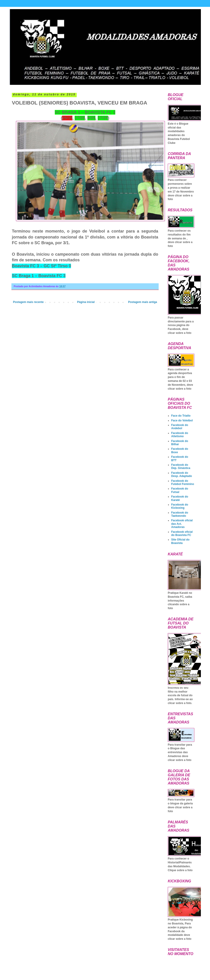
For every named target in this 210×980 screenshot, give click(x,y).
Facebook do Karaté (180, 498)
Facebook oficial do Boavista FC (182, 533)
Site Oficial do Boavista (180, 541)
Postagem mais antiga (143, 302)
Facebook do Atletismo (180, 435)
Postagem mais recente (28, 302)
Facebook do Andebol (180, 427)
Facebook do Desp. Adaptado (182, 474)
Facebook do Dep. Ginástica (181, 466)
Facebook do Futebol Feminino (183, 482)
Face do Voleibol (182, 420)
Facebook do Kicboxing (180, 506)
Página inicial (86, 302)
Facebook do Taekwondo (180, 514)
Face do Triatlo (181, 416)
